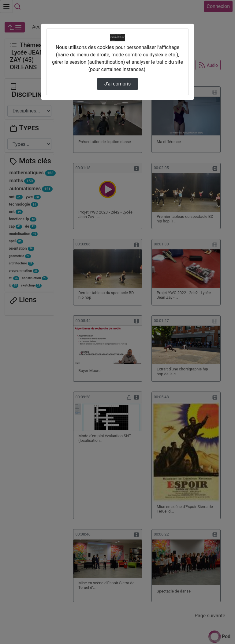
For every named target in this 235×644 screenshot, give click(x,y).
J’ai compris (117, 84)
